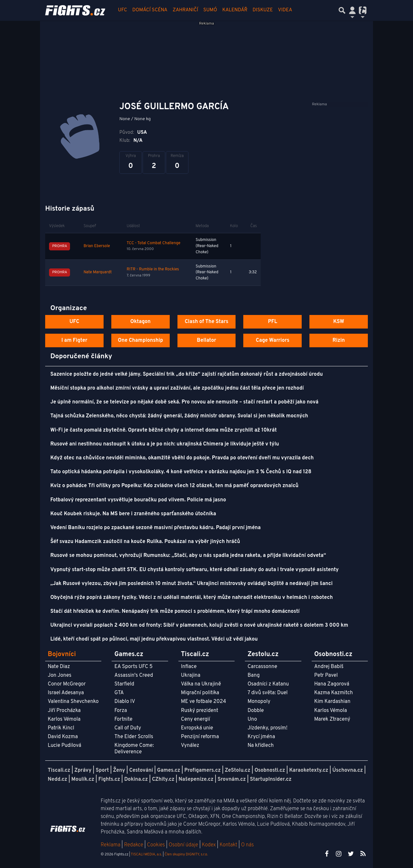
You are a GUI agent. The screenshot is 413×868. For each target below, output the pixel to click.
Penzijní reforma (200, 737)
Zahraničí (185, 10)
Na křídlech (261, 746)
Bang (254, 675)
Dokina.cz (136, 779)
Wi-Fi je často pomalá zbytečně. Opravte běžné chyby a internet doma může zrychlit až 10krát (164, 430)
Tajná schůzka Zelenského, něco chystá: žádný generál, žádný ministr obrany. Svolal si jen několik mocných (179, 416)
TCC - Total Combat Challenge (153, 243)
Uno (252, 719)
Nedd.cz (57, 779)
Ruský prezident (200, 711)
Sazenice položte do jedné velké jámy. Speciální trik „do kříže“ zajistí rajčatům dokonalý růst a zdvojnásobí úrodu (186, 374)
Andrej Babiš (329, 667)
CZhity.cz (163, 779)
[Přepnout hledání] (342, 10)
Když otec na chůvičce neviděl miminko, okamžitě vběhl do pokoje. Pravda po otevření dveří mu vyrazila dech (182, 458)
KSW (339, 322)
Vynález (190, 746)
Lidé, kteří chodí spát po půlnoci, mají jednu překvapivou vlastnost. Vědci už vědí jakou (154, 639)
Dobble (256, 711)
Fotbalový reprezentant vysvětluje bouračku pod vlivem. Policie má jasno (138, 500)
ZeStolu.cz (238, 770)
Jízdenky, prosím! (267, 728)
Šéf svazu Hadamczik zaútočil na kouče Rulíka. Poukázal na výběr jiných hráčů (145, 542)
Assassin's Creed (134, 675)
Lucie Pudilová (65, 746)
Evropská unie (197, 728)
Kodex (210, 845)
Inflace (189, 667)
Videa (285, 10)
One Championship (140, 340)
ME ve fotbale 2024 (204, 702)
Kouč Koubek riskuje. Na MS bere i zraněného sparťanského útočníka (133, 514)
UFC (123, 10)
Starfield (124, 684)
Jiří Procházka (64, 711)
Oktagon (141, 322)
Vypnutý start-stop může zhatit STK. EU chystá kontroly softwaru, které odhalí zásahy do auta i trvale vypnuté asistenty (195, 570)
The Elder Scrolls (134, 737)
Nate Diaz (59, 667)
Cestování (141, 770)
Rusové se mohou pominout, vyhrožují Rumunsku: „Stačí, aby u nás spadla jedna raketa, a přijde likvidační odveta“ (188, 556)
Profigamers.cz (202, 770)
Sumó (210, 10)
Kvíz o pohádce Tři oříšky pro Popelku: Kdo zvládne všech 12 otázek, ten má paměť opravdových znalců (174, 486)
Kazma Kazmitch (334, 693)
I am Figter (74, 340)
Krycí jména (261, 737)
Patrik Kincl (61, 728)
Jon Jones (60, 675)
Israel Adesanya (66, 693)
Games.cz (169, 770)
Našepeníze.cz (196, 779)
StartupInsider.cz (271, 779)
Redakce (133, 845)
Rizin (338, 340)
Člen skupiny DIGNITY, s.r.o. (186, 854)
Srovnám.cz (232, 779)
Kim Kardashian (332, 702)
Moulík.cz (83, 779)
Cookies (156, 845)
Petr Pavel (326, 675)
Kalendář (235, 10)
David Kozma (63, 737)
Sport (102, 770)
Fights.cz (109, 779)
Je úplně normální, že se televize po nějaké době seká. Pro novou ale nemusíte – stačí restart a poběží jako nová (184, 402)
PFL (273, 322)
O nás (247, 845)
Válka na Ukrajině (201, 684)
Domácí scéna (150, 10)
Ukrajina (191, 675)
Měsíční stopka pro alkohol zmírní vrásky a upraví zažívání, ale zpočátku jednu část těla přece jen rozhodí (177, 388)
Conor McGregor (67, 684)
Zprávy (83, 770)
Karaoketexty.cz (309, 770)
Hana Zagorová (332, 684)
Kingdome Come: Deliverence (134, 749)
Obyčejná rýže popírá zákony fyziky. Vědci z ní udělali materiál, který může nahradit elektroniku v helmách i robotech (191, 598)
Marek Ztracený (332, 719)
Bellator (206, 340)
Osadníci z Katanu (268, 684)
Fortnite (123, 719)
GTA (119, 693)
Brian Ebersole (97, 246)
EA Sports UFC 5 (133, 667)
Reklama (111, 845)
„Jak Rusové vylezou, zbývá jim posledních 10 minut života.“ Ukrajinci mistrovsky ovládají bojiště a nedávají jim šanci (191, 584)
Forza (121, 711)
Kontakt (229, 845)
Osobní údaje (183, 845)
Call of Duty (128, 728)
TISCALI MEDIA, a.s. (146, 854)
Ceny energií (196, 719)
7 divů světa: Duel (267, 693)
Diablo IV (125, 702)
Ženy (119, 770)
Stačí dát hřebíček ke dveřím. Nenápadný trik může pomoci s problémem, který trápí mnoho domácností (175, 612)
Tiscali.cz (59, 770)
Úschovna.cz (348, 770)
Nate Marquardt (98, 272)
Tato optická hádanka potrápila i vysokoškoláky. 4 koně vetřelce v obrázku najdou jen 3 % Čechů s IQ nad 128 (181, 472)
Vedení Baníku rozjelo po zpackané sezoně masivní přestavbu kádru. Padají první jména (156, 528)
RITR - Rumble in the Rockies (153, 269)
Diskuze (263, 10)
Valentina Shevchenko (73, 702)
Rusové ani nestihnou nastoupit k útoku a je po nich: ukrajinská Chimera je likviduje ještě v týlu (165, 444)
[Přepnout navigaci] (352, 10)
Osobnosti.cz (270, 770)
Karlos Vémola (64, 719)
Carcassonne (262, 667)
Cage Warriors (273, 340)
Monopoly (259, 702)
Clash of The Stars (206, 322)
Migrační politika (200, 693)
